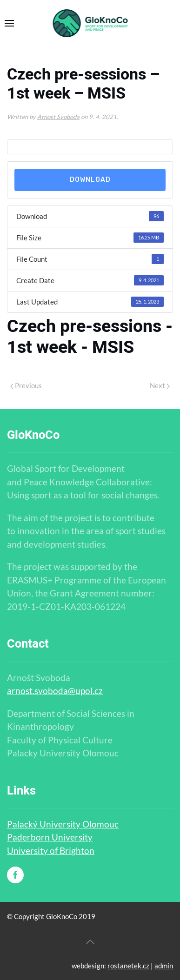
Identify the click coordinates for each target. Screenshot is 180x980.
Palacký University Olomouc (63, 824)
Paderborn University (50, 837)
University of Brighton (51, 851)
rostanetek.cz (128, 966)
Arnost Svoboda (58, 117)
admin (164, 966)
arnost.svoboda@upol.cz (55, 691)
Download (90, 180)
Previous (26, 385)
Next (160, 385)
